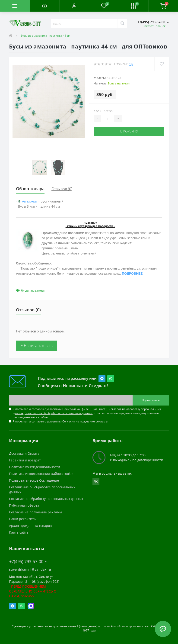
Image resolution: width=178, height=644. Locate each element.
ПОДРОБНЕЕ (132, 274)
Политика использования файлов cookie (41, 474)
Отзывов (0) (62, 189)
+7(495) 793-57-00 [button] (28, 562)
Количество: (103, 111)
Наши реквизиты (23, 519)
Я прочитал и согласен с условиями (60, 421)
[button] (74, 6)
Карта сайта (19, 532)
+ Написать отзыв (37, 346)
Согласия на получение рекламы (85, 421)
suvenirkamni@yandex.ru (30, 569)
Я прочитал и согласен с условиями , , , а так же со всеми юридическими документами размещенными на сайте (87, 413)
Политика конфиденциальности (35, 467)
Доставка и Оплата (24, 453)
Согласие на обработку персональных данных (46, 499)
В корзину (129, 131)
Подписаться (151, 400)
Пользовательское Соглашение (34, 480)
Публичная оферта (24, 505)
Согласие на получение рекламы (35, 512)
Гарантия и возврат (25, 460)
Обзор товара (30, 189)
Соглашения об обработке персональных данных (59, 413)
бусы (25, 290)
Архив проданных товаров (30, 526)
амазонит (38, 290)
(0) (131, 64)
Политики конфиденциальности (85, 409)
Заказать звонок (154, 26)
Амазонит (30, 201)
